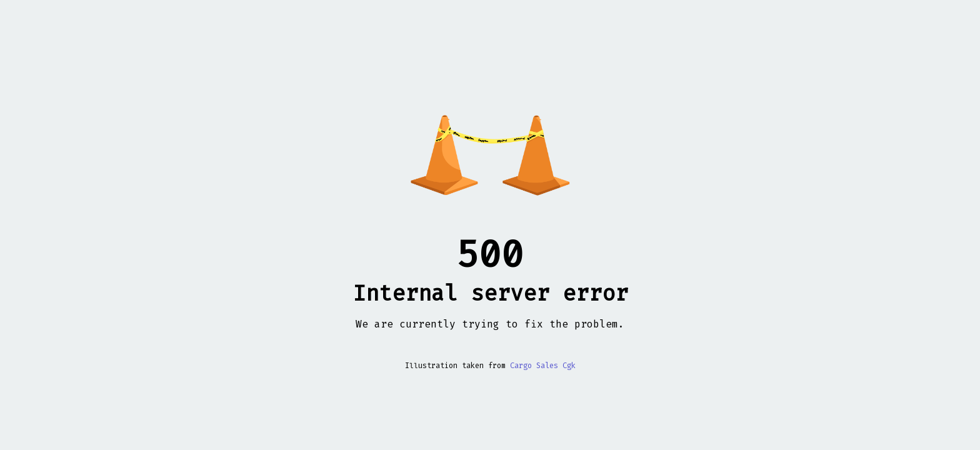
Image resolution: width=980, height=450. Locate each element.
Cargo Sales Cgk (543, 366)
